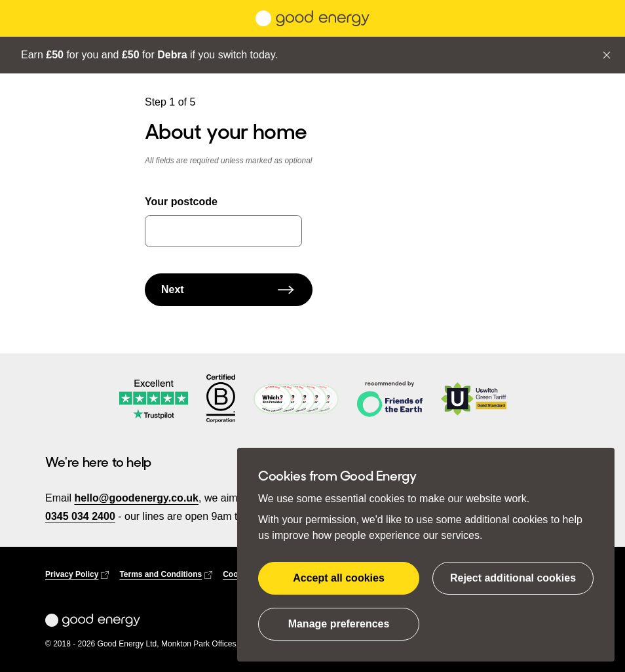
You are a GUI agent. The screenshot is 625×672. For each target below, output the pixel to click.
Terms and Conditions (166, 574)
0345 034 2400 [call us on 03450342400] (80, 516)
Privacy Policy (77, 574)
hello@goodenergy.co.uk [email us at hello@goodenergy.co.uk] (136, 498)
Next (229, 290)
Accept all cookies (339, 578)
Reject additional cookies (513, 578)
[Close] (607, 55)
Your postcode (181, 202)
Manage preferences (339, 624)
